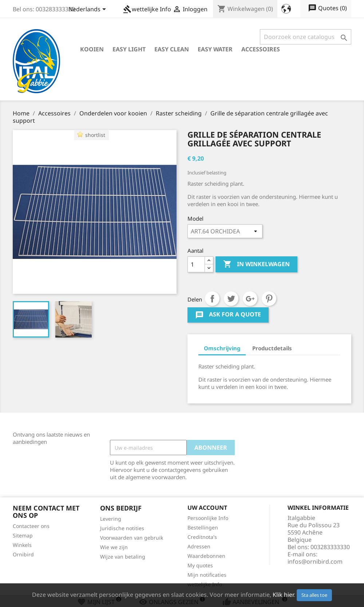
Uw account (207, 508)
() (327, 8)
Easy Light (129, 49)
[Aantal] (196, 264)
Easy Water (215, 49)
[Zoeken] (306, 37)
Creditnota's (202, 537)
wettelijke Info (147, 9)
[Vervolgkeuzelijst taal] (88, 10)
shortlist (95, 135)
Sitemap (23, 535)
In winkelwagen (256, 264)
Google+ (250, 299)
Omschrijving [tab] (222, 348)
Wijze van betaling (123, 557)
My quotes (200, 565)
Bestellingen (203, 527)
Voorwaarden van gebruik (132, 538)
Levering (111, 519)
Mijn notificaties (207, 575)
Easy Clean (172, 49)
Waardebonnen (206, 556)
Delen (212, 299)
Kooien (92, 49)
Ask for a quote (228, 315)
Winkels (22, 545)
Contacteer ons (31, 526)
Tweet (231, 299)
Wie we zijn (114, 547)
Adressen (199, 546)
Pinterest (269, 299)
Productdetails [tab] (272, 348)
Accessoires (261, 49)
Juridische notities (122, 528)
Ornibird (23, 554)
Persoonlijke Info (208, 518)
